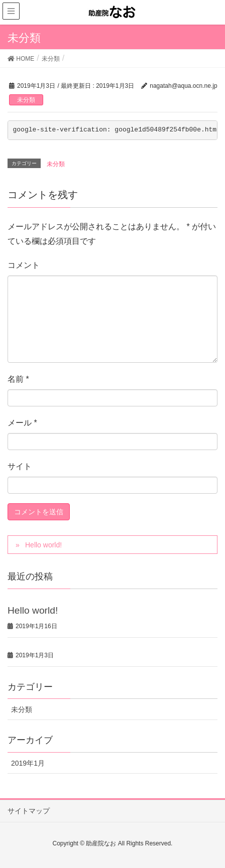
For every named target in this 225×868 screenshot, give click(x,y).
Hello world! (43, 545)
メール (22, 423)
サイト (20, 466)
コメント (24, 265)
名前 (18, 379)
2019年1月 (28, 763)
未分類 (26, 100)
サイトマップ (29, 811)
